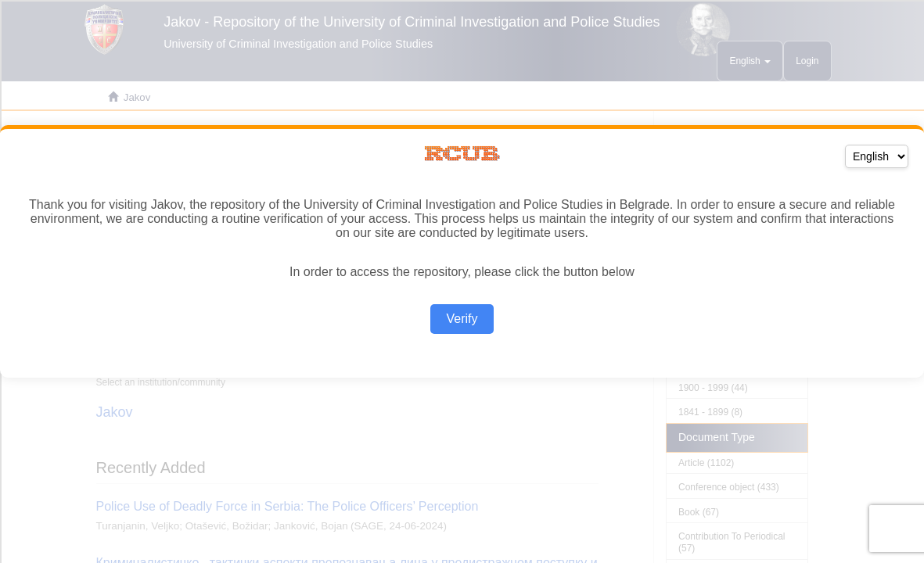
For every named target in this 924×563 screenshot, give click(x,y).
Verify (462, 319)
